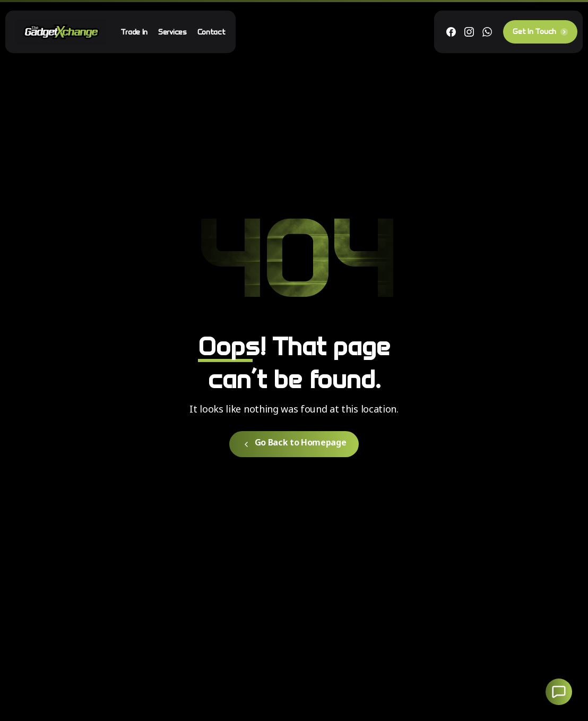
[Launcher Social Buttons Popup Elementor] (559, 692)
